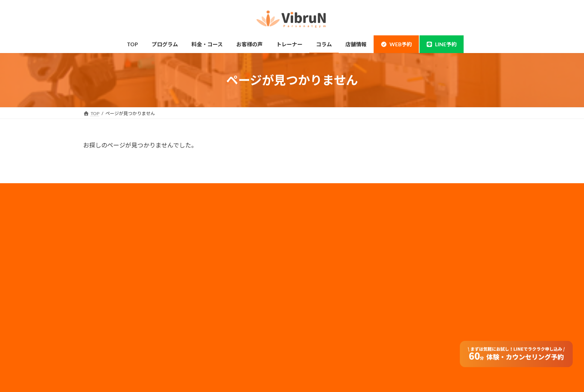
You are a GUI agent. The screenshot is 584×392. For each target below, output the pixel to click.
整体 (97, 319)
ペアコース (209, 245)
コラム (205, 304)
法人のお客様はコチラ (327, 268)
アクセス (207, 319)
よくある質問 (212, 334)
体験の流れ (103, 334)
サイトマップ (318, 288)
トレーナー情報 (214, 289)
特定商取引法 (318, 298)
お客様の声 (103, 349)
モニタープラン (214, 260)
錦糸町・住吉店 (108, 230)
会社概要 (313, 228)
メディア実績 (318, 258)
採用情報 (313, 238)
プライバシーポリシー (327, 248)
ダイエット (103, 289)
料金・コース (212, 230)
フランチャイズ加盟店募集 (332, 278)
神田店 (99, 245)
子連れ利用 (210, 275)
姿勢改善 (101, 304)
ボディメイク (106, 275)
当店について (106, 260)
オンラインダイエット (221, 349)
